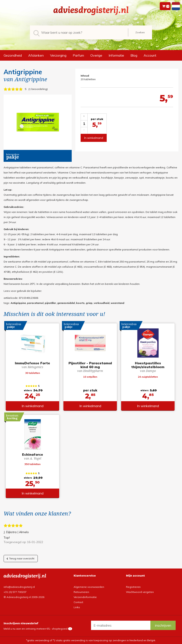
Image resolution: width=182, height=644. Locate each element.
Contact (78, 602)
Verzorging (58, 55)
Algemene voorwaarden (89, 587)
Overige (96, 55)
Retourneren (81, 592)
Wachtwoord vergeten (140, 592)
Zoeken (140, 32)
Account (150, 55)
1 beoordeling (38, 89)
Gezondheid (13, 55)
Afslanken (36, 55)
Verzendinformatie (85, 597)
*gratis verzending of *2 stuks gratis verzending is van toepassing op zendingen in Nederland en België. (91, 640)
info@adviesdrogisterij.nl (19, 587)
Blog (134, 55)
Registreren (133, 587)
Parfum (78, 55)
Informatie (116, 55)
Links (77, 607)
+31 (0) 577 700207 (15, 592)
